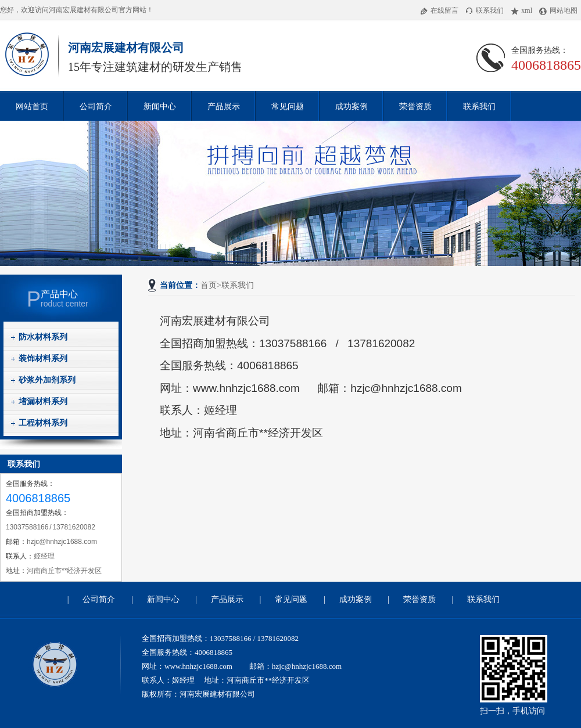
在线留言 (439, 10)
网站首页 (32, 106)
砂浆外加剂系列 (47, 380)
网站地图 (558, 10)
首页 (209, 285)
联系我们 (485, 10)
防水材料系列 (43, 337)
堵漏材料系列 (43, 401)
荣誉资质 (415, 106)
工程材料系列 (43, 423)
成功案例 (352, 106)
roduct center (74, 299)
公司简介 (96, 106)
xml (521, 10)
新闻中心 (160, 106)
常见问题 (288, 106)
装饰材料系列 (43, 358)
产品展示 (224, 106)
